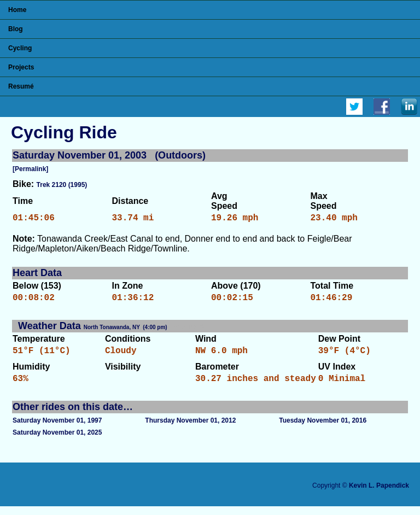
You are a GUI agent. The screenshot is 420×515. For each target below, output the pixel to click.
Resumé (21, 86)
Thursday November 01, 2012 (190, 429)
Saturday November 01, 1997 (57, 429)
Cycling (20, 48)
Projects (21, 67)
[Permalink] (30, 169)
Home (17, 10)
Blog (16, 29)
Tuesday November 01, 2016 (323, 429)
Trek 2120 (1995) (62, 185)
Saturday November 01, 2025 (57, 441)
